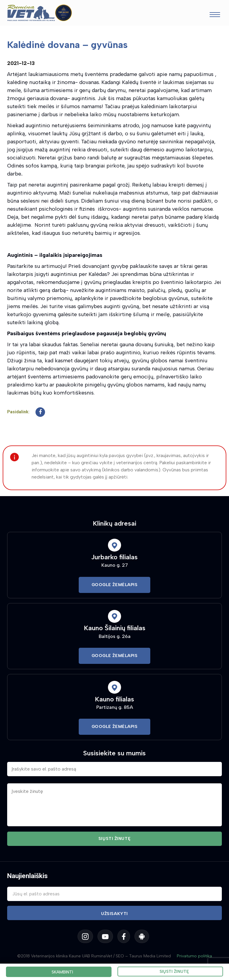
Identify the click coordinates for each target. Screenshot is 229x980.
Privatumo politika (194, 956)
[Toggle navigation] (215, 15)
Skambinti (62, 972)
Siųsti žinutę (174, 972)
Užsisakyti (114, 914)
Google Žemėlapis (115, 585)
